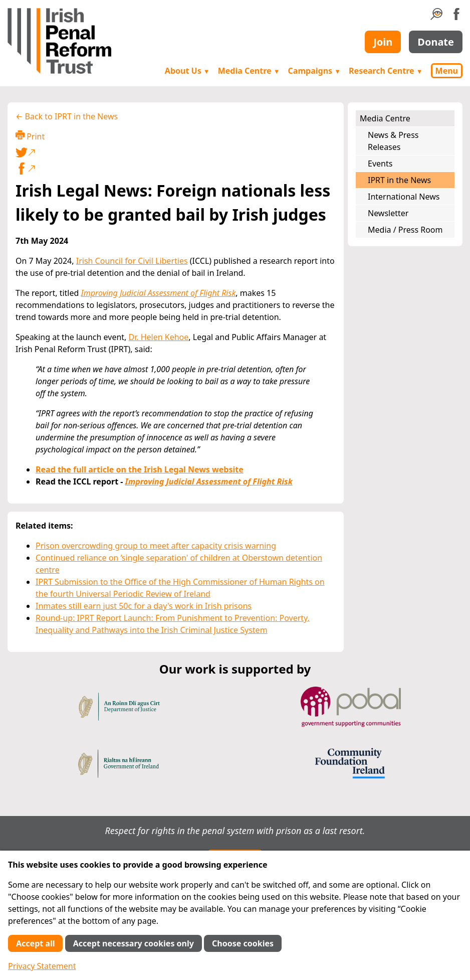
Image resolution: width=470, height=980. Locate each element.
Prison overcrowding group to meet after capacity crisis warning (156, 546)
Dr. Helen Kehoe (159, 337)
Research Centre (386, 71)
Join (383, 42)
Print (30, 136)
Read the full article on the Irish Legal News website (140, 469)
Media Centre (249, 71)
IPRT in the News (399, 180)
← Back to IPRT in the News (67, 116)
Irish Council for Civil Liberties (132, 261)
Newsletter (388, 213)
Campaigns (315, 71)
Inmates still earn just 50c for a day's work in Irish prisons (144, 606)
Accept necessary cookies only (134, 943)
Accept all (35, 943)
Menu (447, 71)
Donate (436, 42)
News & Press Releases (393, 141)
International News (404, 197)
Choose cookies (243, 943)
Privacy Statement (42, 966)
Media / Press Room (405, 230)
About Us (187, 71)
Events (380, 164)
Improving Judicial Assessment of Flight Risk (158, 293)
